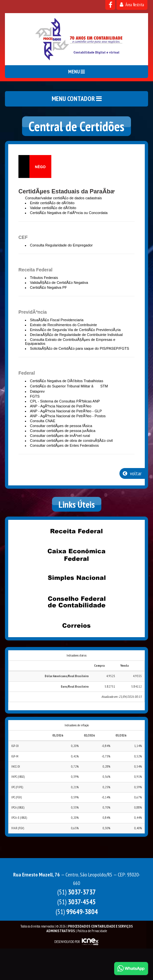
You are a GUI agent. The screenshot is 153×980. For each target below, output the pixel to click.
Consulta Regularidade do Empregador (61, 245)
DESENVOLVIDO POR (67, 942)
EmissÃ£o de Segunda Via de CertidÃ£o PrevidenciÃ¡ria (75, 330)
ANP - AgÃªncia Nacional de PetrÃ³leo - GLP (66, 411)
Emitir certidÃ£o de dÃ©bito (52, 203)
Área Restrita (132, 5)
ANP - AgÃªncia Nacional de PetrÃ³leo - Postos (68, 416)
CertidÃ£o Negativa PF (49, 287)
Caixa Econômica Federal (77, 555)
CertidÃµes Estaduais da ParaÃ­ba (66, 191)
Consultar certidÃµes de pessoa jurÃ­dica (63, 431)
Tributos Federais (44, 278)
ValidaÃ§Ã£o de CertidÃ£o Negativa (59, 283)
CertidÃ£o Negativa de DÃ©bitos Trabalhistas (67, 381)
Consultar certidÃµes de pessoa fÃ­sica (61, 426)
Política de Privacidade (92, 931)
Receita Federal (77, 531)
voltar (132, 473)
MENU (76, 72)
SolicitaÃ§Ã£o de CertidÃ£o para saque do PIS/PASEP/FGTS (79, 348)
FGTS (35, 396)
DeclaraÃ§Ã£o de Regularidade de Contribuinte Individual (76, 335)
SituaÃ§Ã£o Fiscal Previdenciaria (57, 320)
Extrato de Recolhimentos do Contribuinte (64, 325)
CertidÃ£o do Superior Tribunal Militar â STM (69, 386)
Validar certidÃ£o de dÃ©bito (53, 208)
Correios (77, 626)
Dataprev (37, 391)
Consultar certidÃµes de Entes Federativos (64, 445)
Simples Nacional (77, 578)
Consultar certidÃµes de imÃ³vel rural (60, 436)
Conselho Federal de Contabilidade (77, 602)
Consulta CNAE (43, 421)
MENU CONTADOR (77, 99)
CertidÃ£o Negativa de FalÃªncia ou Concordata (69, 213)
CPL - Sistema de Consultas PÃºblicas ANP (65, 401)
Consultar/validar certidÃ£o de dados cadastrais (64, 198)
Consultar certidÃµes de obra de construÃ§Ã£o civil (71, 441)
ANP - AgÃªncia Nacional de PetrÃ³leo (61, 406)
